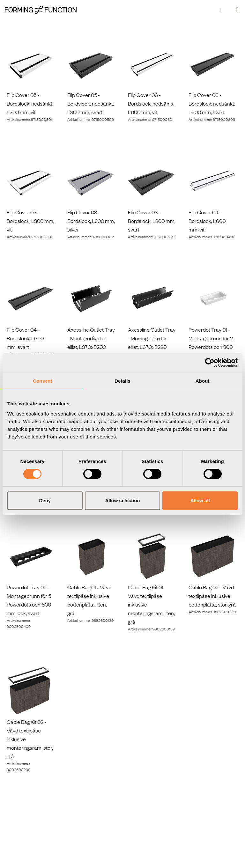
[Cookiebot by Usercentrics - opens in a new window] (210, 363)
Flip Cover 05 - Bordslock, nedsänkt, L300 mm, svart (91, 103)
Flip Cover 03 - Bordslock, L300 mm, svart (152, 221)
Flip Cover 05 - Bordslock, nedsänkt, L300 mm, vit (30, 103)
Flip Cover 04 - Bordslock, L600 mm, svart (25, 338)
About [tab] (203, 381)
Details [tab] (122, 381)
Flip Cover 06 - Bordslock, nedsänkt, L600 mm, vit (151, 103)
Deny (45, 500)
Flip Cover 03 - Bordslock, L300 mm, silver (91, 221)
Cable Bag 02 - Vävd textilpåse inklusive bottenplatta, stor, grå (212, 596)
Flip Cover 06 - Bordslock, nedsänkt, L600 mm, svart (212, 103)
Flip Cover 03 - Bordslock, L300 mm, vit (30, 221)
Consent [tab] (43, 381)
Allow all (200, 500)
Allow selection (122, 500)
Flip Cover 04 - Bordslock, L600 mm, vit (207, 221)
